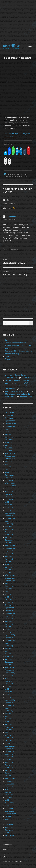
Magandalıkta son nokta (14, 391)
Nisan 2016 (9, 619)
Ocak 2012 (9, 735)
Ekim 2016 (9, 602)
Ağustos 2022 (10, 421)
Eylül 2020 (9, 480)
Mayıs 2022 (9, 429)
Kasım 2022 (9, 413)
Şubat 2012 (9, 732)
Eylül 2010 (9, 776)
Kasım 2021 (9, 445)
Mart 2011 (8, 760)
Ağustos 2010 (10, 778)
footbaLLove (7, 862)
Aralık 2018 (9, 535)
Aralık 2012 (9, 722)
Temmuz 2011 (10, 749)
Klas (6, 340)
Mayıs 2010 (9, 787)
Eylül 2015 (9, 632)
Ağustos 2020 (10, 483)
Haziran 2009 (10, 816)
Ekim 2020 (9, 478)
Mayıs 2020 (9, 489)
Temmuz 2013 (10, 703)
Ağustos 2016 (10, 608)
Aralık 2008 (9, 833)
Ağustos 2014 (10, 667)
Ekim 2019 (9, 508)
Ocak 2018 (9, 562)
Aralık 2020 (9, 472)
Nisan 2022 (9, 432)
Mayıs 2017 (9, 583)
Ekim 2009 (9, 806)
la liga (19, 176)
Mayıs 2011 (9, 754)
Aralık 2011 (9, 738)
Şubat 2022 (9, 437)
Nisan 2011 (9, 757)
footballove (10, 174)
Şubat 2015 (9, 651)
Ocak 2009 (9, 830)
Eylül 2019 (9, 510)
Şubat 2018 (9, 559)
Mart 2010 (9, 792)
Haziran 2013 (10, 705)
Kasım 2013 (9, 692)
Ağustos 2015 (10, 635)
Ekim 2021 (9, 448)
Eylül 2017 (8, 573)
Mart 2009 (9, 825)
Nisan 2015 (9, 646)
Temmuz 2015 (10, 638)
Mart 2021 (9, 467)
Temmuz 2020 (10, 486)
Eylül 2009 (9, 808)
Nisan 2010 (9, 789)
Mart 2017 (8, 589)
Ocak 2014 (9, 686)
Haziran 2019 (10, 518)
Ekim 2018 (9, 540)
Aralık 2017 (9, 564)
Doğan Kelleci (12, 216)
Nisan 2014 (9, 678)
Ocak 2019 (9, 532)
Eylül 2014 (9, 665)
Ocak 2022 (9, 440)
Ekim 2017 (9, 570)
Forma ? (8, 359)
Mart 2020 (9, 494)
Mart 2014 (9, 681)
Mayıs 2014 (9, 676)
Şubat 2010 (9, 795)
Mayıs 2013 (9, 708)
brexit (27, 174)
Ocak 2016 (9, 627)
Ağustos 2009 (10, 811)
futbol (14, 176)
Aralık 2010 (9, 768)
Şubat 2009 (9, 827)
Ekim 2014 (9, 662)
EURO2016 (7, 176)
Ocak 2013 (8, 719)
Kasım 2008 (9, 835)
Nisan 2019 (9, 524)
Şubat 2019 (9, 529)
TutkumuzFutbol (21, 383)
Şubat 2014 (9, 684)
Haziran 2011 (10, 751)
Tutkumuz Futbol (26, 397)
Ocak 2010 (9, 797)
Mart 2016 (9, 621)
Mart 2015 (9, 648)
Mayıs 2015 (9, 643)
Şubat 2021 (9, 470)
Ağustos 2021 (10, 453)
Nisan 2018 (9, 554)
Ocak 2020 (9, 499)
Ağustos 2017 (10, 575)
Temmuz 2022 (10, 423)
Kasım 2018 (9, 537)
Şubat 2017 (9, 592)
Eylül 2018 (9, 543)
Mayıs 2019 (9, 521)
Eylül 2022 (9, 418)
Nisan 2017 (9, 586)
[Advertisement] (18, 22)
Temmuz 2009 (10, 814)
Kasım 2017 (9, 567)
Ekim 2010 (9, 773)
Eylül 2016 (9, 605)
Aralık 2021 (9, 442)
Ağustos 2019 (10, 513)
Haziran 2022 (10, 426)
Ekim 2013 (9, 694)
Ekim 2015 (9, 629)
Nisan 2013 (9, 711)
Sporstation (26, 378)
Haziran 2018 (10, 548)
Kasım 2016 (9, 600)
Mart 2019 (9, 526)
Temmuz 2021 (10, 456)
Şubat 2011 (9, 762)
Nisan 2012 (9, 727)
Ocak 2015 (9, 654)
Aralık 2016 (9, 597)
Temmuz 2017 (10, 578)
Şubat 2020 (9, 497)
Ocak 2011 (8, 765)
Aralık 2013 (9, 689)
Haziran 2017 (10, 581)
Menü (30, 46)
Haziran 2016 (10, 613)
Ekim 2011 (8, 743)
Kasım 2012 (9, 724)
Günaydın (8, 356)
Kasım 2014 (9, 659)
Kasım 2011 (9, 741)
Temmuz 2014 (10, 670)
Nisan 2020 (9, 491)
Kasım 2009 (9, 803)
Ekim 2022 (9, 415)
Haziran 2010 (10, 784)
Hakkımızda (7, 845)
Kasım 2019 (9, 505)
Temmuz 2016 (10, 610)
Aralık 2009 (9, 800)
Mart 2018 (9, 556)
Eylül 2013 (8, 697)
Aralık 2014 (9, 657)
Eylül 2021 (9, 451)
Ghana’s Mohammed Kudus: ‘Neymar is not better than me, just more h (18, 345)
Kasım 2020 (9, 475)
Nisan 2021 (9, 464)
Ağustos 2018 (10, 545)
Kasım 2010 (9, 770)
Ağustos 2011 (10, 746)
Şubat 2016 (9, 624)
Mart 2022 (9, 434)
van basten (24, 176)
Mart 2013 (8, 713)
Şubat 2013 (9, 716)
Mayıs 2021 (9, 461)
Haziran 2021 (10, 459)
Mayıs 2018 (9, 551)
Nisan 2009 (9, 822)
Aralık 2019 (9, 502)
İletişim (6, 849)
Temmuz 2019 (10, 516)
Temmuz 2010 (10, 781)
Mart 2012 (9, 730)
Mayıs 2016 (9, 616)
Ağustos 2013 (10, 700)
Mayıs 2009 (9, 819)
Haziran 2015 (10, 640)
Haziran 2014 (10, 673)
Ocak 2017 (8, 594)
